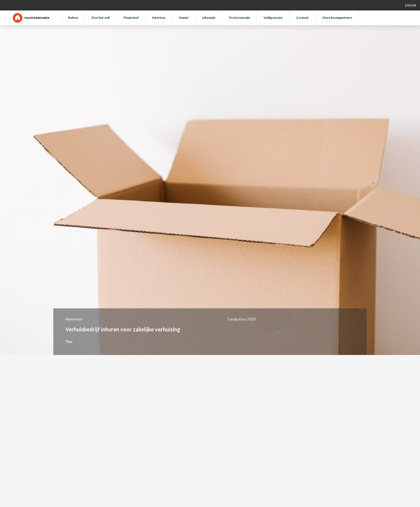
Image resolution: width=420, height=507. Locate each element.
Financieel (131, 18)
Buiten (73, 18)
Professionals (239, 18)
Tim (69, 341)
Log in (410, 5)
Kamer (184, 18)
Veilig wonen (273, 18)
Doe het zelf (101, 18)
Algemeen (74, 319)
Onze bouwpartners (337, 18)
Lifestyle (209, 18)
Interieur (159, 18)
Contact (302, 18)
